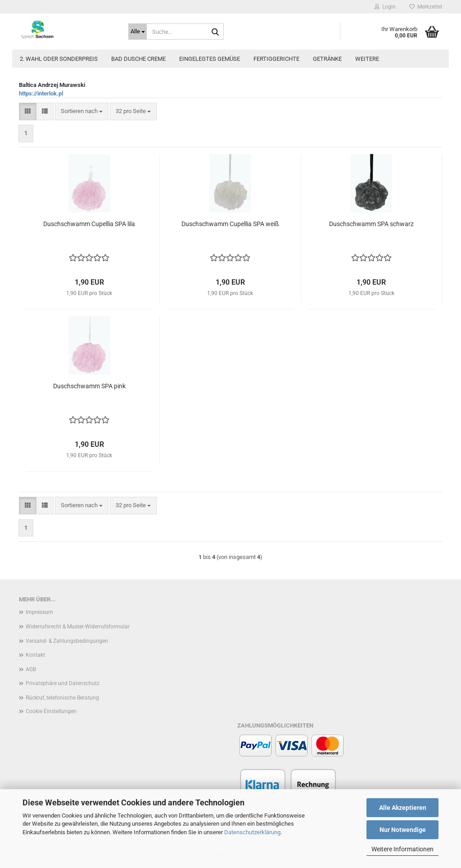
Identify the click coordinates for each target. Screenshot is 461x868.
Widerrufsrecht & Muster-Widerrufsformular (78, 627)
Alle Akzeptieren (403, 808)
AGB (31, 669)
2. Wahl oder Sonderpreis (59, 59)
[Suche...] (138, 32)
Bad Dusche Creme (138, 59)
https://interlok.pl (41, 93)
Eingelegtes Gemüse (210, 59)
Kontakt (35, 655)
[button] (28, 111)
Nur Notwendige (403, 830)
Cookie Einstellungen (51, 711)
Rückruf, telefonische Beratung (62, 698)
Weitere (367, 59)
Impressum (39, 612)
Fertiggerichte (276, 59)
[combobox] (82, 111)
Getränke (327, 59)
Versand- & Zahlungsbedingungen (67, 641)
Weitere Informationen (402, 849)
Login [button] (385, 7)
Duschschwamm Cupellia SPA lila (89, 224)
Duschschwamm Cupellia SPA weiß (230, 224)
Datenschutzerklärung (252, 832)
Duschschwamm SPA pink (89, 386)
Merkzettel (426, 7)
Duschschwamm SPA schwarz (371, 224)
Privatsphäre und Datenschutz (63, 683)
